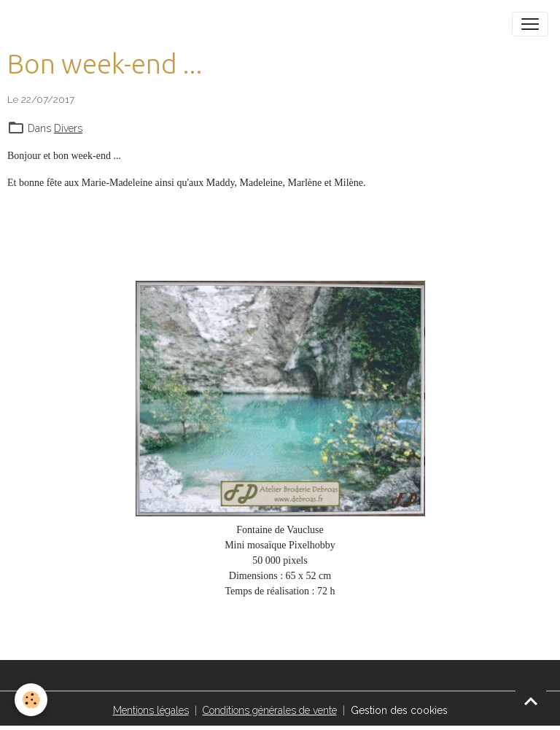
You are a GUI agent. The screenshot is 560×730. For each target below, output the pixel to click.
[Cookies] (31, 700)
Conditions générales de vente (270, 710)
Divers (68, 128)
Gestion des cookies (399, 710)
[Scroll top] (531, 701)
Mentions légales (151, 710)
